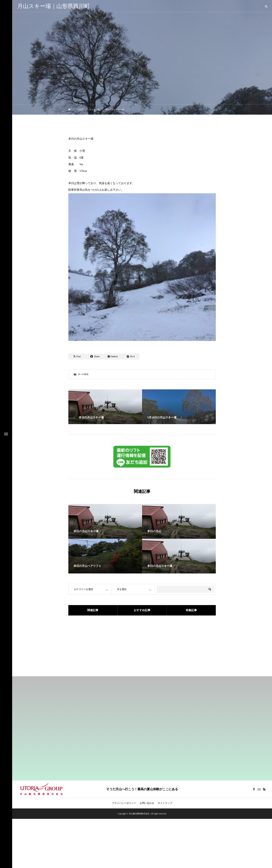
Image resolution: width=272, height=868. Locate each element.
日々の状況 (83, 374)
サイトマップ (165, 803)
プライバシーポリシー (124, 803)
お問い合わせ (147, 803)
